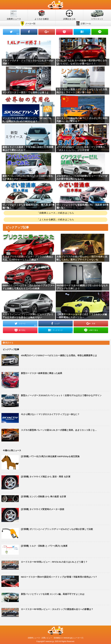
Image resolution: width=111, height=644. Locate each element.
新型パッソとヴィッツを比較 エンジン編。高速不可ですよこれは (53, 594)
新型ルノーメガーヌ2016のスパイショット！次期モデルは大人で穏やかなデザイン (61, 395)
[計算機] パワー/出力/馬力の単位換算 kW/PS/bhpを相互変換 (50, 456)
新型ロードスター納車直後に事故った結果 (42, 373)
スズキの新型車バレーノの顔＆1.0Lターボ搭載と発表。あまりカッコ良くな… (59, 430)
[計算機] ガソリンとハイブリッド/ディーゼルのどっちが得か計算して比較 (57, 529)
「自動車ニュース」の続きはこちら (55, 213)
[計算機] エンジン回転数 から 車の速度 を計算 (44, 496)
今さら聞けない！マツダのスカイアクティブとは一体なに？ (50, 414)
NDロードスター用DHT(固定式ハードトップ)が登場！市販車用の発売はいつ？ (59, 577)
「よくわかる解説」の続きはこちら (55, 219)
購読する (8, 343)
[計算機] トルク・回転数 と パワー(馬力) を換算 (44, 546)
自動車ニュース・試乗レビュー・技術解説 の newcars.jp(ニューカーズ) (55, 638)
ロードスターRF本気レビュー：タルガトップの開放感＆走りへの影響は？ (57, 609)
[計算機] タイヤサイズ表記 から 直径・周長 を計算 (46, 477)
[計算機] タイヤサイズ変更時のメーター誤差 (43, 509)
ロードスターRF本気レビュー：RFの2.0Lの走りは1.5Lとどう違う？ (54, 562)
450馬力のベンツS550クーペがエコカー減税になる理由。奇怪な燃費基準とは (59, 355)
